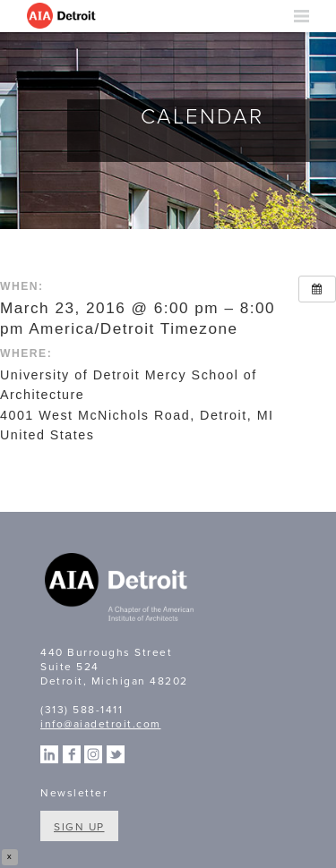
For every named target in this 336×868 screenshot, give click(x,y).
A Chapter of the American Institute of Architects (121, 590)
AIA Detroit (63, 16)
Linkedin (49, 754)
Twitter (116, 754)
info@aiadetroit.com (101, 724)
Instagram (93, 754)
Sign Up (79, 827)
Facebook (72, 754)
